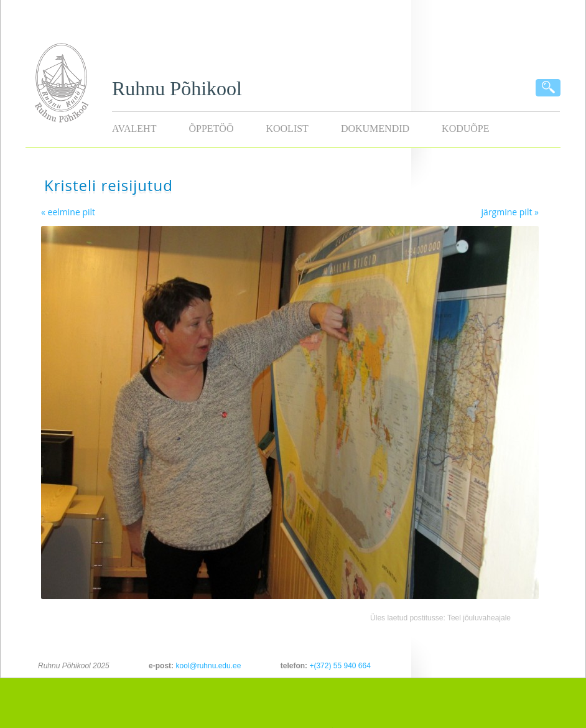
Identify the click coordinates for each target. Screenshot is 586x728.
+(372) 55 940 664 (340, 666)
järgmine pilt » (510, 212)
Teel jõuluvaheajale (479, 618)
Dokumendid (375, 128)
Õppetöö (211, 128)
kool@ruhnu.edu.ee (208, 666)
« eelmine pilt (68, 212)
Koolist (287, 128)
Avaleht (134, 128)
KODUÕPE (465, 128)
